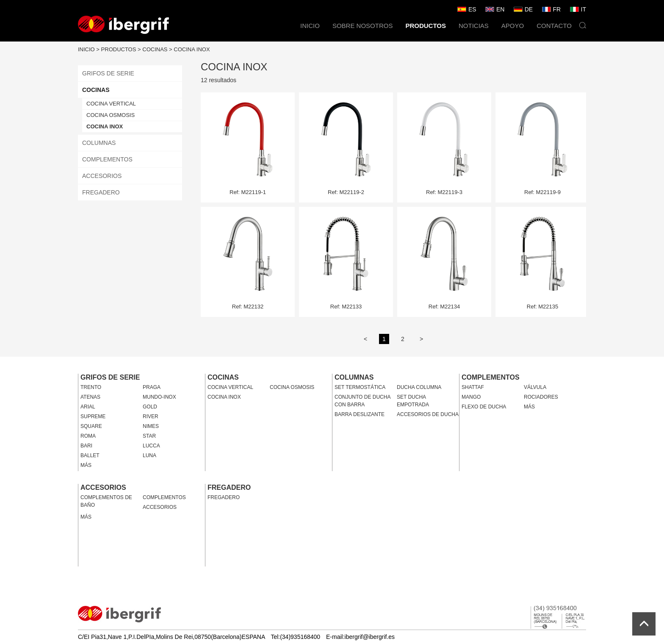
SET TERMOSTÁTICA (360, 387)
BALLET (90, 455)
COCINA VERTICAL (111, 104)
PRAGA (152, 387)
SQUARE (91, 426)
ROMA (88, 436)
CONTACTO (554, 26)
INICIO (310, 26)
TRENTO (91, 387)
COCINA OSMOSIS (111, 115)
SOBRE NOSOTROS (363, 26)
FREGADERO (101, 192)
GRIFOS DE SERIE (108, 73)
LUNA (149, 455)
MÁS (86, 465)
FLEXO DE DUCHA (484, 407)
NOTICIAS (474, 26)
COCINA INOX (192, 49)
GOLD (150, 407)
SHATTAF (473, 387)
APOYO (513, 26)
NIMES (151, 426)
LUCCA (151, 446)
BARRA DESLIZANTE (360, 414)
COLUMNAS (99, 143)
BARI (86, 446)
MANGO (471, 397)
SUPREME (93, 416)
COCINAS (155, 49)
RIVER (151, 416)
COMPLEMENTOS (107, 159)
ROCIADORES (541, 397)
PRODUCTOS (426, 26)
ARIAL (88, 407)
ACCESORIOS (102, 176)
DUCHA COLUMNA (419, 387)
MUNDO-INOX (159, 397)
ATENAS (90, 397)
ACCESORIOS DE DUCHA (428, 414)
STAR (149, 436)
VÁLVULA (535, 387)
